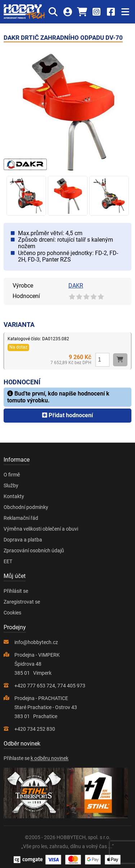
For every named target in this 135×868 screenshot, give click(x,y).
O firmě (12, 475)
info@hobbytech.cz (36, 642)
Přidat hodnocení (67, 415)
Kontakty (14, 496)
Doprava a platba (23, 540)
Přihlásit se (16, 591)
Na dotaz (18, 347)
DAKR (76, 286)
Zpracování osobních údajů (34, 550)
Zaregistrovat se (22, 602)
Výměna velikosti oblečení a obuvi (41, 529)
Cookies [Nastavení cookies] (12, 613)
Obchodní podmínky (26, 507)
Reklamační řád (21, 518)
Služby (11, 485)
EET (8, 561)
